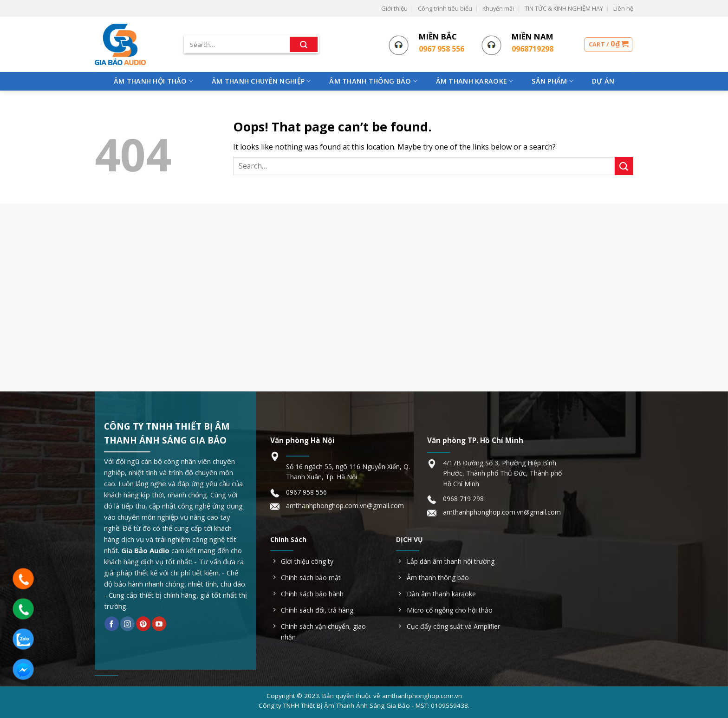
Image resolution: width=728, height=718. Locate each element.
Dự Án (603, 81)
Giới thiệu (394, 8)
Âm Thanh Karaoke (475, 81)
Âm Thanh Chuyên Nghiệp (261, 81)
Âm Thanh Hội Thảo (153, 81)
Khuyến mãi (498, 8)
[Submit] (304, 45)
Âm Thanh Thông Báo (373, 81)
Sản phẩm (552, 81)
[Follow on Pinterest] (143, 624)
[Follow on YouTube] (159, 624)
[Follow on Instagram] (127, 624)
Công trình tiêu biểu (445, 8)
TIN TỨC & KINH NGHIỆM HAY (564, 8)
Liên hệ (623, 8)
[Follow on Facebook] (112, 624)
